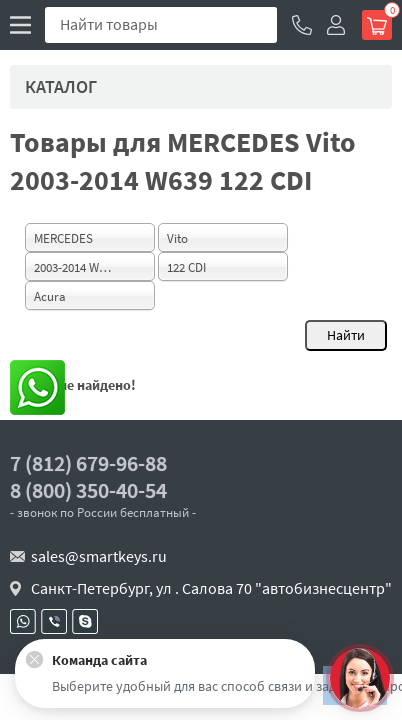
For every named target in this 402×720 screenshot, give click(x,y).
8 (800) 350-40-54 (88, 490)
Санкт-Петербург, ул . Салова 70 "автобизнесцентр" (211, 588)
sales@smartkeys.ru (99, 556)
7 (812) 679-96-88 (88, 463)
